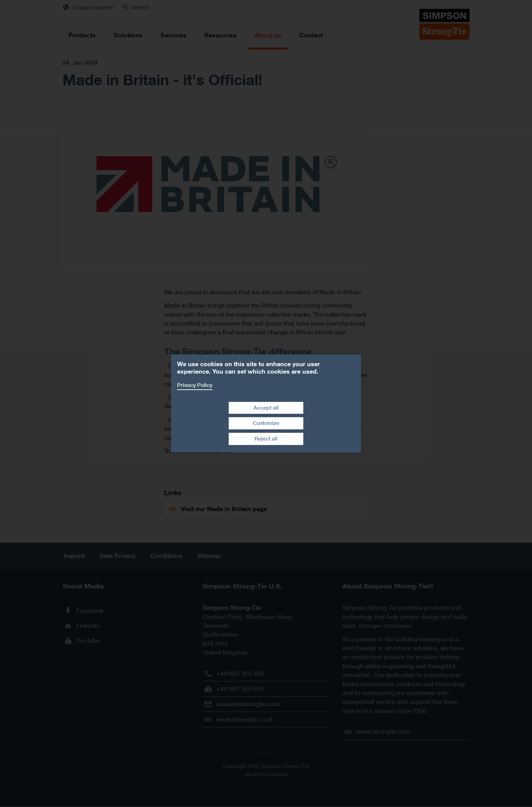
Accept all (266, 408)
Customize (266, 423)
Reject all (266, 439)
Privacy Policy (195, 385)
